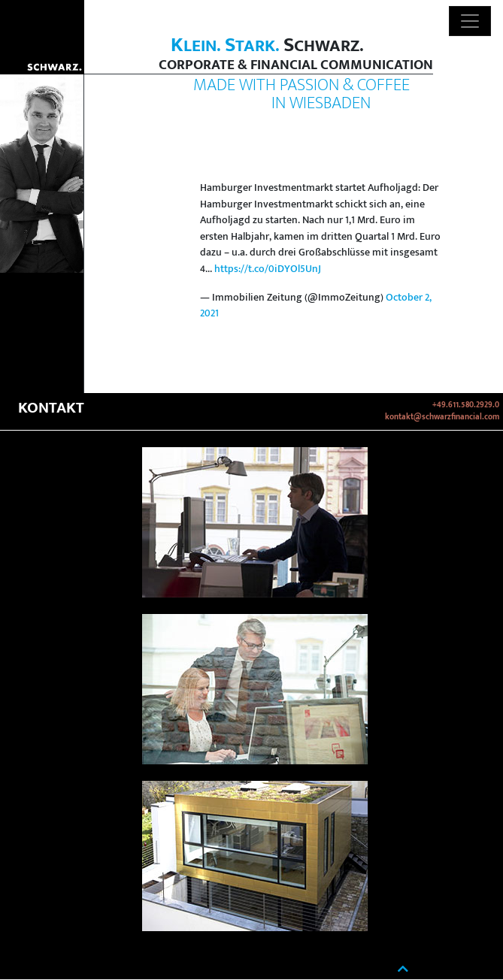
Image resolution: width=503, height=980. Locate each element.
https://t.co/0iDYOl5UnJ (268, 269)
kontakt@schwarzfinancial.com (442, 417)
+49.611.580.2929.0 (466, 405)
